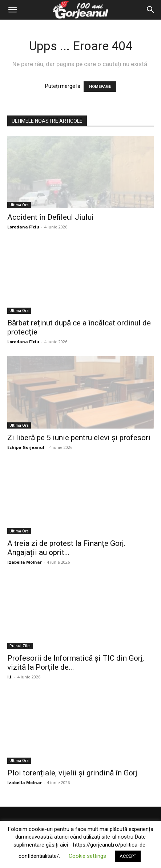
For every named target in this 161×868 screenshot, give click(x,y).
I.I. (10, 677)
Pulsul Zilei (20, 646)
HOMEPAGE (100, 87)
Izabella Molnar (25, 562)
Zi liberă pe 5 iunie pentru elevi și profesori (79, 438)
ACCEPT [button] (128, 856)
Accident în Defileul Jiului (51, 217)
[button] (12, 10)
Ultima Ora (19, 205)
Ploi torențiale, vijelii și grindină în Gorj (72, 773)
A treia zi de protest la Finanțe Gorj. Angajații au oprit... (67, 548)
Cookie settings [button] (87, 856)
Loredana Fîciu (23, 227)
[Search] (151, 10)
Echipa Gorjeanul (26, 447)
